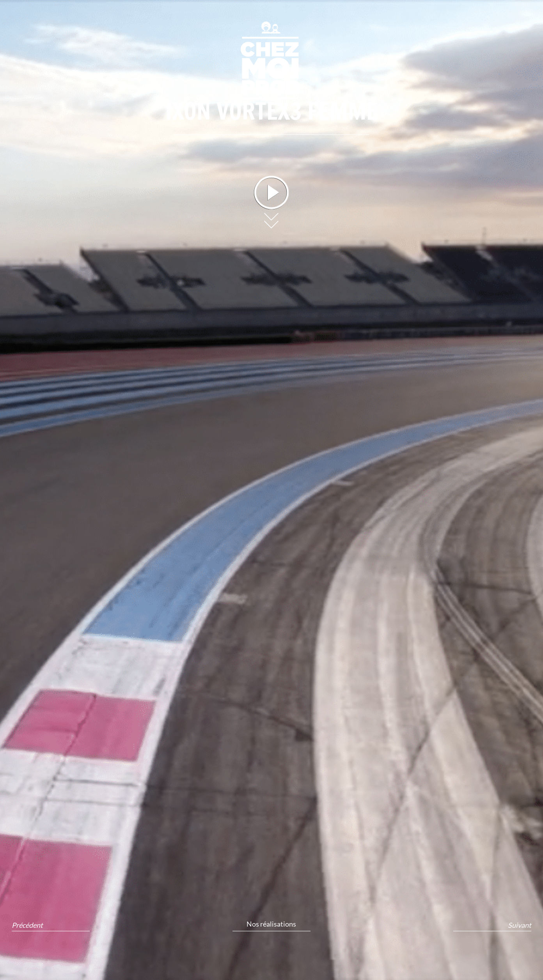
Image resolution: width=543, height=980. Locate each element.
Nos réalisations (271, 924)
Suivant (520, 925)
